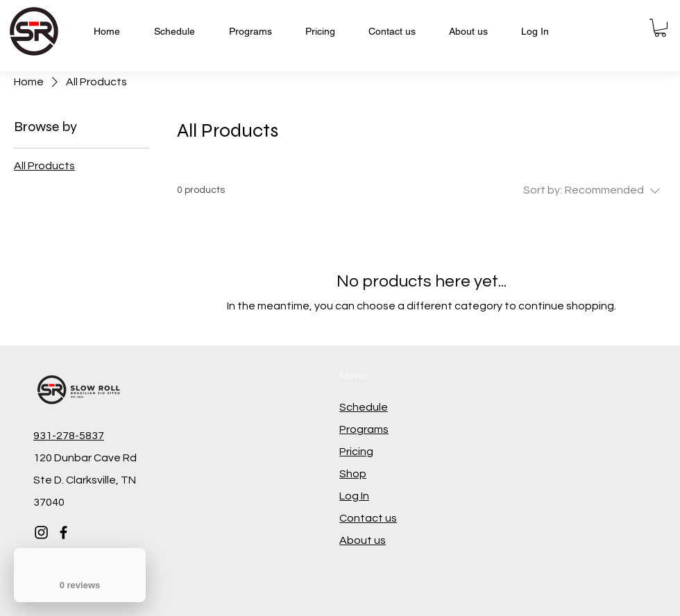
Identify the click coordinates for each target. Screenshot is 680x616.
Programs (364, 429)
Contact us (368, 518)
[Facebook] (63, 532)
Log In (354, 496)
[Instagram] (41, 532)
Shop (353, 474)
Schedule (364, 407)
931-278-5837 (69, 436)
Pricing (356, 452)
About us (363, 540)
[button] (660, 28)
